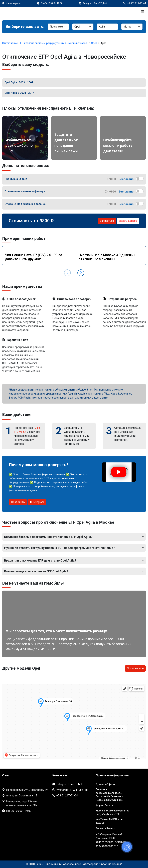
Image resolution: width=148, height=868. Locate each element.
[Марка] (83, 27)
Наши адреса (13, 3)
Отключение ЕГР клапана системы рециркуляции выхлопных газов (45, 43)
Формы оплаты (105, 805)
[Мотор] (132, 27)
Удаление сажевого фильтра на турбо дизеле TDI (112, 812)
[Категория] (58, 27)
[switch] (140, 179)
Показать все (135, 668)
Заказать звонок (105, 828)
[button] (81, 273)
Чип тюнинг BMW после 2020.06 (109, 821)
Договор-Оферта (106, 784)
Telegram (37, 502)
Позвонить (18, 502)
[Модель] (107, 27)
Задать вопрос (128, 221)
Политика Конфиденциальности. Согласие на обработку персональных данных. (109, 795)
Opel (94, 43)
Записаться (107, 221)
